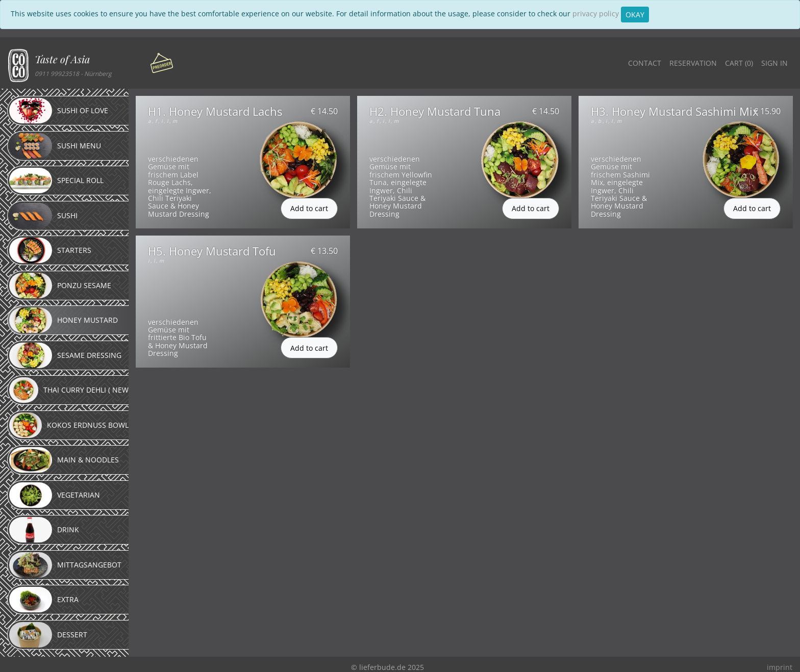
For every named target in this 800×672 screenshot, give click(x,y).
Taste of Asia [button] (62, 59)
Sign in (774, 63)
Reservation (693, 63)
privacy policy (596, 14)
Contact (645, 63)
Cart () (739, 63)
